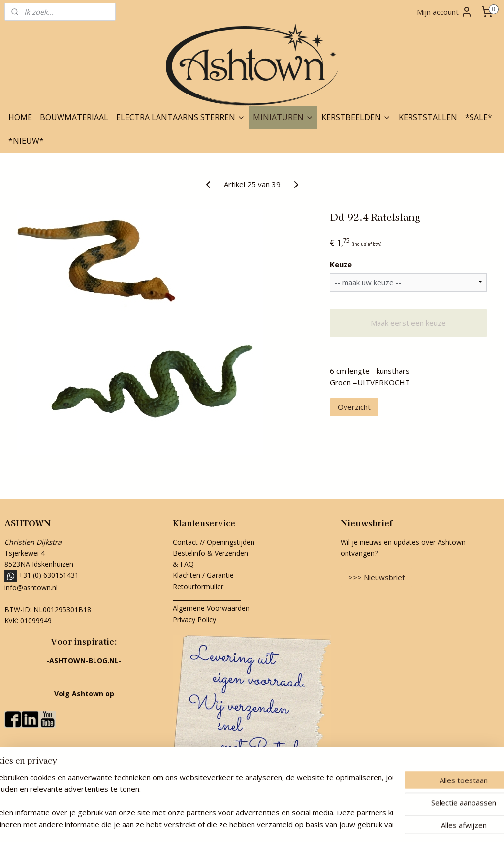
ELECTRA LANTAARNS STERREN (181, 117)
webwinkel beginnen (266, 824)
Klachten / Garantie (203, 575)
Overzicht (354, 407)
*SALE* (479, 117)
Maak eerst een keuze (408, 323)
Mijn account (445, 12)
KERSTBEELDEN (356, 117)
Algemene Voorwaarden (211, 608)
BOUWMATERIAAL (74, 117)
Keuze (341, 264)
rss (229, 824)
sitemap (208, 824)
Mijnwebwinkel (352, 824)
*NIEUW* (26, 141)
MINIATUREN (283, 117)
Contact (185, 542)
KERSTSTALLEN (428, 117)
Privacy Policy (194, 619)
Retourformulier (199, 586)
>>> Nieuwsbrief (377, 577)
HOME (20, 117)
